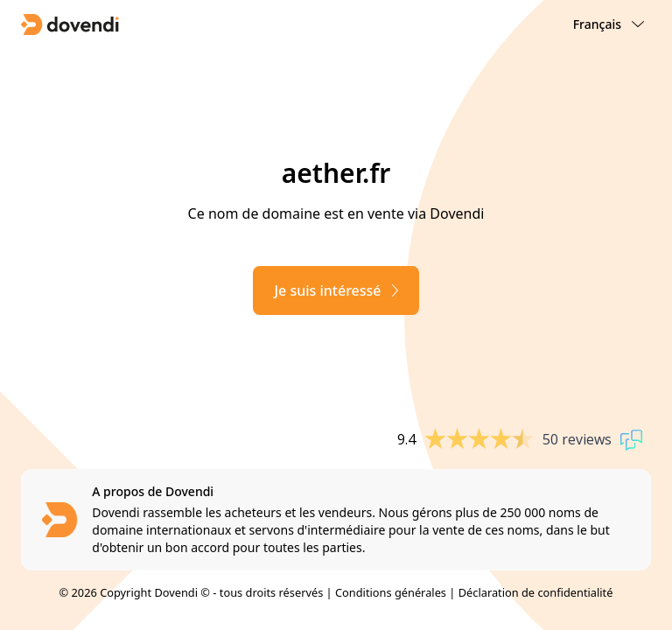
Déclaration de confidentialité (536, 592)
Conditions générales (391, 592)
